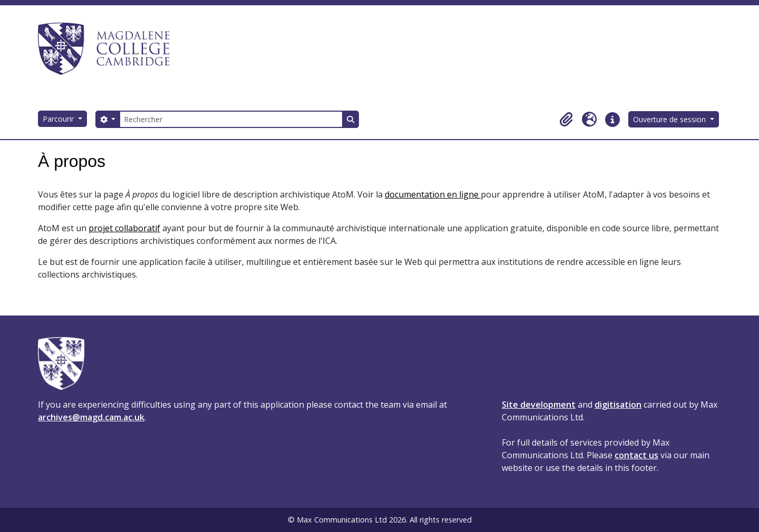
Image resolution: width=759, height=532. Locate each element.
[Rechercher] (231, 119)
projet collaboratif (124, 228)
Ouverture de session (670, 119)
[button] (566, 120)
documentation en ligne (433, 194)
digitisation (618, 405)
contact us (636, 455)
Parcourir (59, 119)
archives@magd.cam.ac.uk (91, 417)
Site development (539, 405)
